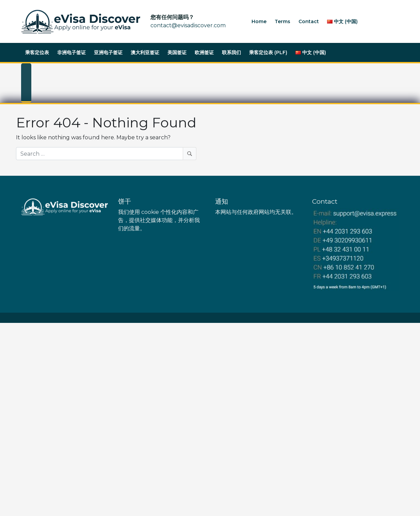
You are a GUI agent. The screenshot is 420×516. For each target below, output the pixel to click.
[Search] (106, 154)
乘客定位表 (37, 52)
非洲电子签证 (71, 52)
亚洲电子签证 (108, 52)
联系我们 (231, 52)
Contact (309, 21)
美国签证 (177, 52)
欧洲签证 (204, 52)
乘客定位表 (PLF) (268, 52)
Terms (282, 21)
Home (259, 21)
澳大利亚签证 (145, 52)
